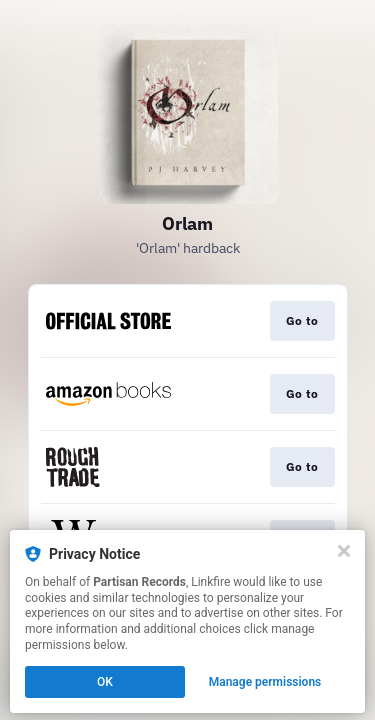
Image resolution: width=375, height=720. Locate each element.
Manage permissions (265, 682)
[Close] (344, 551)
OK (105, 682)
